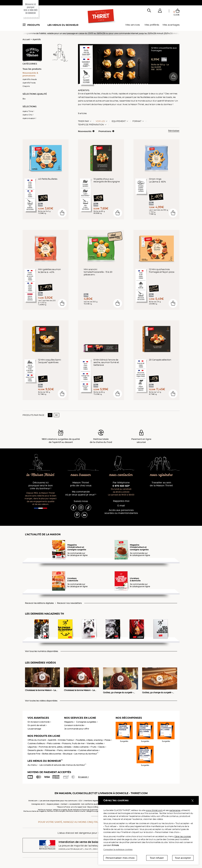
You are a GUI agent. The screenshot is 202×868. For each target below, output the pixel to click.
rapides (122, 94)
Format (137, 121)
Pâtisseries (50, 750)
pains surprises (85, 101)
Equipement (119, 121)
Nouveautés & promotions (30, 74)
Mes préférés (152, 25)
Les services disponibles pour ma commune (58, 801)
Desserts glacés (35, 750)
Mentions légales (91, 801)
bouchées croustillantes (110, 97)
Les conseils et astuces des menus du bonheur (63, 765)
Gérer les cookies (183, 836)
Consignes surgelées (86, 722)
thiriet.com (33, 801)
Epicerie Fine (34, 754)
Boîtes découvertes (52, 754)
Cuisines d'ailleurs (36, 743)
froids (115, 94)
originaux (133, 94)
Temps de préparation (91, 125)
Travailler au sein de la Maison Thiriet (161, 484)
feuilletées (145, 97)
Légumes (32, 747)
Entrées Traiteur (66, 740)
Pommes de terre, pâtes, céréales (55, 747)
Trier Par (83, 121)
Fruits (93, 747)
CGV (80, 801)
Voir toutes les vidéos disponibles (41, 701)
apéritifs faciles (93, 94)
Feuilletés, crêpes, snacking (89, 740)
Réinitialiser (174, 131)
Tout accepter (183, 858)
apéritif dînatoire (165, 101)
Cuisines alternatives (88, 750)
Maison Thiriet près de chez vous (81, 484)
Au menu (32, 765)
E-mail (121, 506)
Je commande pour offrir (77, 729)
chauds (105, 94)
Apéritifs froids (29, 83)
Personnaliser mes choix (120, 858)
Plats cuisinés (54, 743)
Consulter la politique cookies (118, 849)
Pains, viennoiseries (67, 750)
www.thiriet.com (154, 810)
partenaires (175, 810)
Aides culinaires (81, 747)
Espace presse (53, 804)
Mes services (133, 25)
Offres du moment (37, 740)
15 (50, 415)
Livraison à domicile (74, 725)
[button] (160, 11)
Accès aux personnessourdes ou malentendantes (121, 512)
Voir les (100, 121)
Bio (24, 99)
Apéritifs (37, 39)
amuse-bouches (110, 101)
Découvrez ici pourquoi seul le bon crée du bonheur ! (41, 486)
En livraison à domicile (39, 722)
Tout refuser (157, 858)
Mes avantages (171, 25)
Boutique (68, 754)
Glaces (101, 747)
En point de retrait (37, 725)
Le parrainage (34, 729)
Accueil (26, 39)
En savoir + (83, 777)
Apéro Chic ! (28, 115)
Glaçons (26, 86)
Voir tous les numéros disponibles (42, 651)
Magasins (69, 722)
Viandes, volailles (95, 743)
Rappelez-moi (121, 501)
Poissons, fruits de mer (73, 743)
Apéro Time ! (28, 111)
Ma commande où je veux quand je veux (81, 493)
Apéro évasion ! (29, 118)
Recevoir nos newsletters (69, 603)
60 (57, 415)
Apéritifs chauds (30, 79)
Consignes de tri (38, 804)
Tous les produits (32, 69)
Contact (64, 804)
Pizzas (108, 740)
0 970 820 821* (121, 486)
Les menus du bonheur (63, 25)
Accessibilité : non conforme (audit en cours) (88, 804)
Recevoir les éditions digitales (39, 603)
